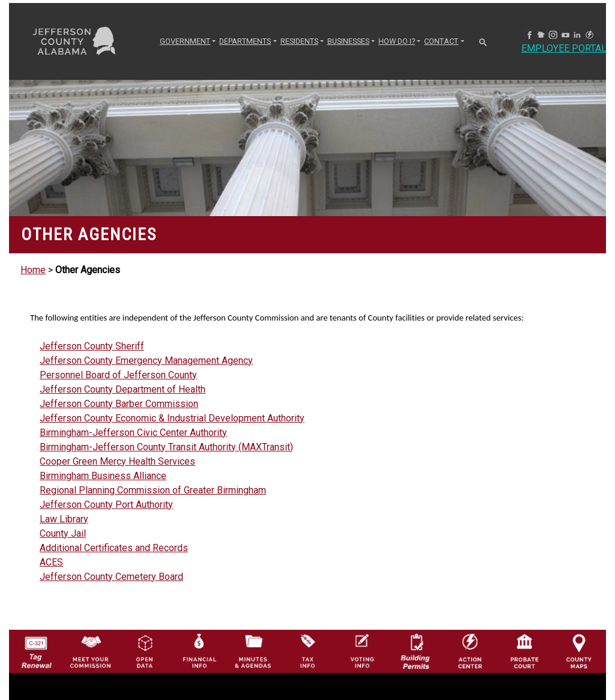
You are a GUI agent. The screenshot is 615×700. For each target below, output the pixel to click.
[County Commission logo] (90, 650)
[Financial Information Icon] (199, 650)
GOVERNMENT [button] (185, 41)
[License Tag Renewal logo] (36, 649)
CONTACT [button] (441, 41)
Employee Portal (564, 48)
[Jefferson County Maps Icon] (579, 650)
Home (33, 270)
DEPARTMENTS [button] (245, 41)
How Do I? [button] (397, 41)
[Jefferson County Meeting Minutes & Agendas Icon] (253, 650)
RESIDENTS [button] (299, 41)
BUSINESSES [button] (348, 41)
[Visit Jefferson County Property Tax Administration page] (307, 650)
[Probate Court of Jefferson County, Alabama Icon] (524, 650)
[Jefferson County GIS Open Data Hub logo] (145, 650)
